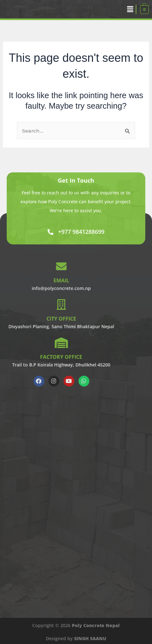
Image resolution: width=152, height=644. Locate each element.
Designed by (76, 638)
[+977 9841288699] (50, 232)
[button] (130, 9)
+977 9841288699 (81, 232)
